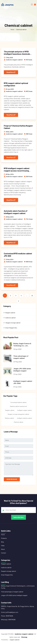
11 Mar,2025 (8, 57)
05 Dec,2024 (9, 174)
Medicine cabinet (10, 418)
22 (32, 295)
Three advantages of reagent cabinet (12, 592)
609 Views (28, 262)
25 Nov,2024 (9, 217)
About (3, 549)
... (27, 295)
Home (12, 29)
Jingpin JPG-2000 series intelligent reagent (14, 595)
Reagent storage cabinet (9, 571)
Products (4, 538)
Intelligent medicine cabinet (24, 418)
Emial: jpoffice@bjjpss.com (10, 612)
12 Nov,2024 (9, 259)
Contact (4, 553)
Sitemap (24, 637)
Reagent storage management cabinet (18, 414)
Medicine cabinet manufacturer (19, 406)
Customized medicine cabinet (18, 402)
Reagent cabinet (10, 410)
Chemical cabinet (21, 29)
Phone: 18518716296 (7, 616)
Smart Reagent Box (7, 575)
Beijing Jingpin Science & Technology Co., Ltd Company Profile (18, 587)
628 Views (28, 176)
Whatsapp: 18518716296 (8, 620)
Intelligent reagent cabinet (25, 410)
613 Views (28, 60)
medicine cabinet (6, 567)
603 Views (28, 91)
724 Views (28, 219)
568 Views (28, 134)
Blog (2, 542)
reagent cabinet (14, 640)
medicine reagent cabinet (13, 60)
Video (3, 546)
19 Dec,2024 (9, 132)
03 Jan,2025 (9, 89)
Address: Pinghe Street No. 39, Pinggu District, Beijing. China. (18, 607)
